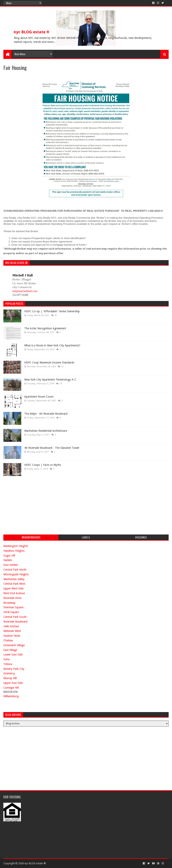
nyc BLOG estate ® (32, 32)
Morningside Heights (16, 574)
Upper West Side (13, 588)
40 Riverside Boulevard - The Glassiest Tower (52, 448)
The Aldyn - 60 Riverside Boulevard (46, 414)
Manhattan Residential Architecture (46, 431)
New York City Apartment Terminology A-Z (50, 380)
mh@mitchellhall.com (25, 291)
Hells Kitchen (11, 626)
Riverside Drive (12, 598)
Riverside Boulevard (15, 622)
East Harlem (11, 565)
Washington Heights (16, 546)
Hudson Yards (12, 636)
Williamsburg (11, 696)
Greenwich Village (14, 645)
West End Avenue (14, 593)
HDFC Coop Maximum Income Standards (49, 362)
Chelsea (8, 640)
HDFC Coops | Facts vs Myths (43, 465)
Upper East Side (13, 683)
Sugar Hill (9, 556)
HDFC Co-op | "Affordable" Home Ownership (52, 311)
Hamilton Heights (14, 551)
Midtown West (12, 631)
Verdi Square (11, 612)
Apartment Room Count (39, 397)
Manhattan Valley (14, 579)
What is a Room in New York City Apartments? (52, 345)
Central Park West (14, 584)
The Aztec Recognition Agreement (45, 328)
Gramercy (9, 673)
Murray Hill (10, 678)
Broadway (9, 603)
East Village (10, 650)
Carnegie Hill (11, 688)
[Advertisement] (33, 505)
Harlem (8, 560)
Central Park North (15, 570)
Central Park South (15, 617)
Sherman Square (13, 607)
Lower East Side (13, 655)
